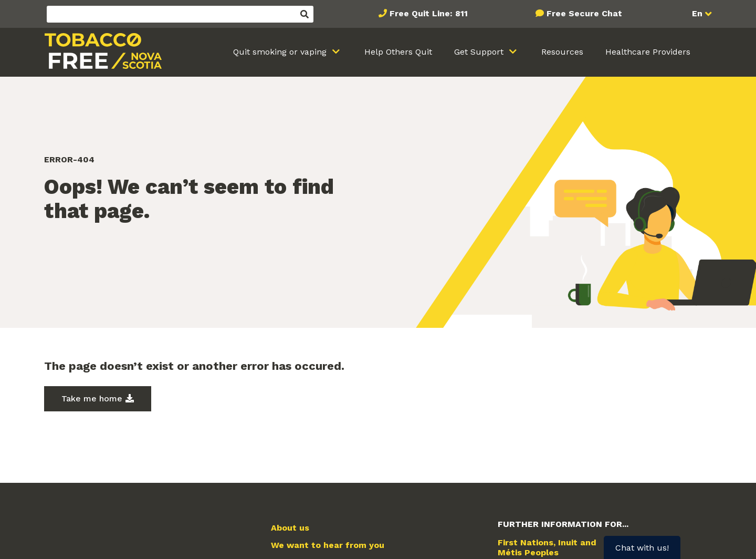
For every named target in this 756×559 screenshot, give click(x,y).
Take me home (92, 398)
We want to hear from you (328, 545)
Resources (562, 52)
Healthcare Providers (648, 52)
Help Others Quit (398, 52)
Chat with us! (642, 548)
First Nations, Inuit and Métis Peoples (547, 547)
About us (290, 528)
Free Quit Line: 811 (429, 13)
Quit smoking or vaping (281, 52)
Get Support (480, 52)
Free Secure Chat (584, 13)
